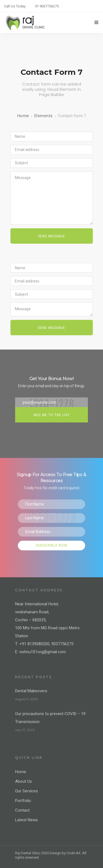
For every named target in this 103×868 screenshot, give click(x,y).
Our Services (27, 791)
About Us (23, 781)
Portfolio (23, 801)
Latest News (27, 820)
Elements (44, 116)
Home (23, 116)
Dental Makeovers (31, 691)
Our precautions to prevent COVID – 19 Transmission (50, 718)
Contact (22, 810)
